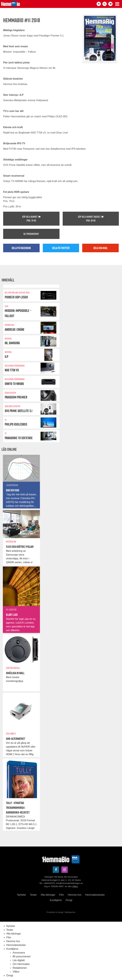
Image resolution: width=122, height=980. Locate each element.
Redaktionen (20, 968)
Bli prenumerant (31, 234)
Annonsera (19, 953)
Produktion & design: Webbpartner (61, 912)
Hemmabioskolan (95, 895)
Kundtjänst (56, 900)
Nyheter (22, 895)
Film (62, 895)
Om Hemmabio (21, 964)
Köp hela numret (31, 219)
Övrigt (69, 900)
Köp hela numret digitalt (91, 219)
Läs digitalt (19, 960)
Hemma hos (74, 895)
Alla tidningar (48, 895)
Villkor (75, 886)
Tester (33, 895)
